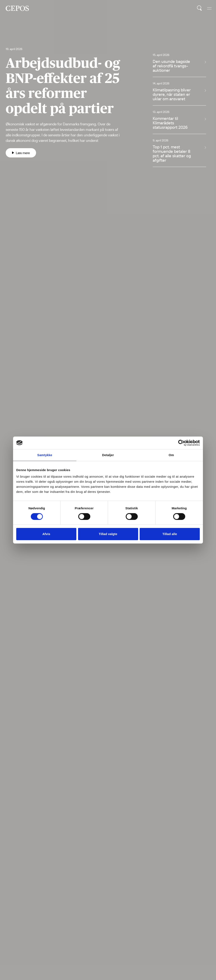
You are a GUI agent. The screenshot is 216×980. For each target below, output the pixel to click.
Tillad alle (170, 534)
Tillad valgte (108, 534)
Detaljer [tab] (108, 455)
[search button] (199, 8)
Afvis (46, 534)
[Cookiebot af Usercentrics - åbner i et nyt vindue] (181, 443)
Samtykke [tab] (45, 455)
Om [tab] (171, 455)
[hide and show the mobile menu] (209, 8)
